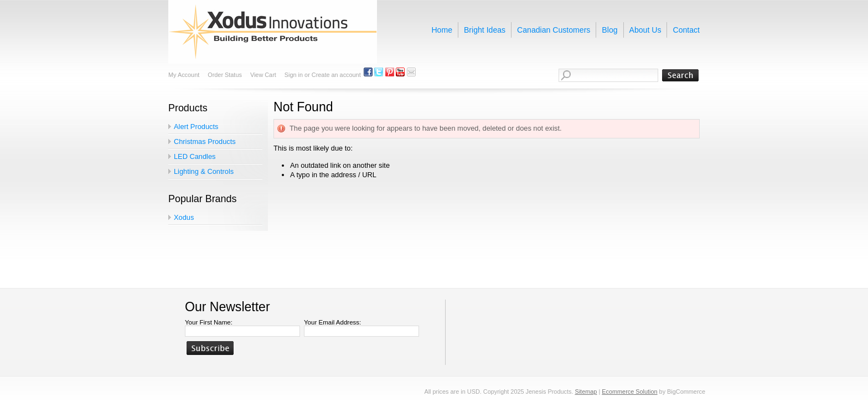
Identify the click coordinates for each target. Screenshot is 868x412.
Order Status (225, 75)
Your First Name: (209, 322)
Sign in (294, 75)
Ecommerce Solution (629, 392)
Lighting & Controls (204, 171)
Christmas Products (205, 141)
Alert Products (196, 127)
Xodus (184, 217)
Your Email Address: (332, 322)
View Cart (263, 75)
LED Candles (195, 156)
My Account (184, 75)
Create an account (336, 75)
